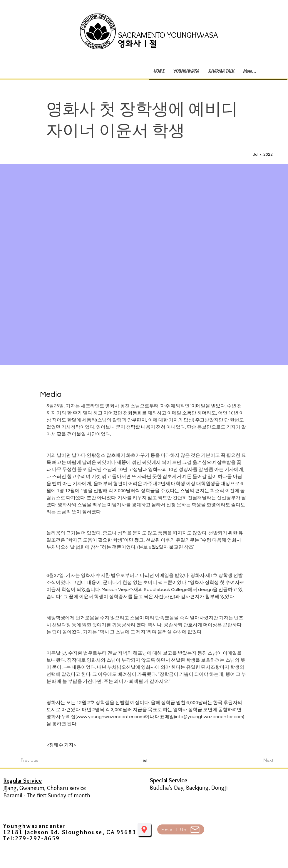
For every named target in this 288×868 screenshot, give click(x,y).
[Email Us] (181, 829)
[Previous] (40, 760)
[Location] (144, 830)
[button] (186, 71)
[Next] (259, 760)
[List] (144, 760)
